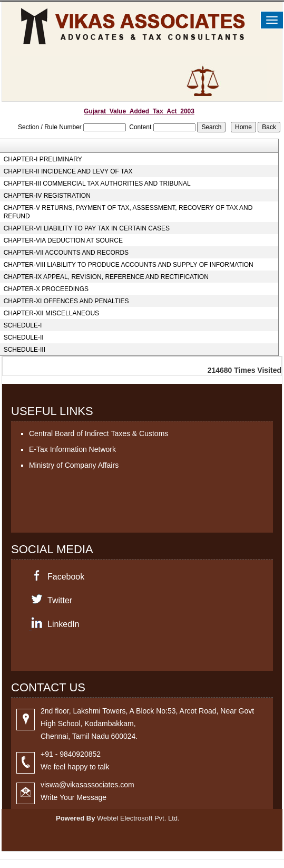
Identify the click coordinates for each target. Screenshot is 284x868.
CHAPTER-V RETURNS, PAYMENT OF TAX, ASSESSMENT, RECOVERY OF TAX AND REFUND (128, 212)
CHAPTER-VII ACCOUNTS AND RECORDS (66, 253)
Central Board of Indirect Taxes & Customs (99, 433)
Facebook (66, 577)
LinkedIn (63, 624)
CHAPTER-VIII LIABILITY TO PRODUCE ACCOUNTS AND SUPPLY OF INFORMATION (129, 265)
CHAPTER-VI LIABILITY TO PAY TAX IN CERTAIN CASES (87, 228)
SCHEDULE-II (24, 337)
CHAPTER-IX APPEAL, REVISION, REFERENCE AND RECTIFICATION (106, 277)
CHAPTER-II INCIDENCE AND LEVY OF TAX (68, 171)
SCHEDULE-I (23, 325)
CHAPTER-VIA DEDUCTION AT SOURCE (63, 240)
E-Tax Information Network (72, 449)
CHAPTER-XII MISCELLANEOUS (51, 313)
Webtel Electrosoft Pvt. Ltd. (138, 818)
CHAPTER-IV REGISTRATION (47, 196)
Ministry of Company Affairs (74, 465)
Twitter (60, 600)
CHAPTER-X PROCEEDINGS (46, 289)
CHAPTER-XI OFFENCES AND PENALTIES (66, 301)
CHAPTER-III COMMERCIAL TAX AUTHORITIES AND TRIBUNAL (97, 184)
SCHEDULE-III (25, 350)
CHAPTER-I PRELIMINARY (43, 159)
